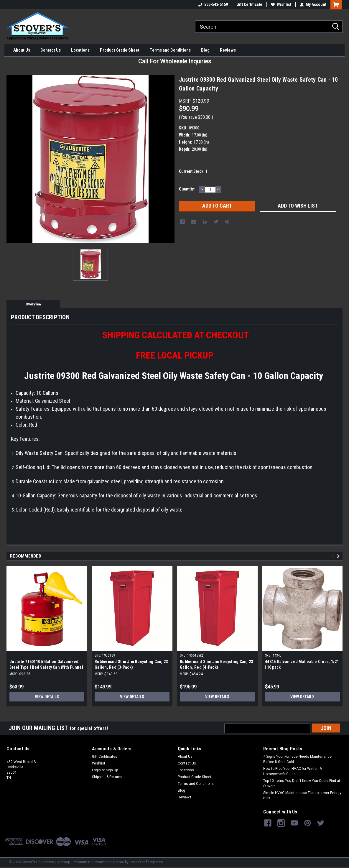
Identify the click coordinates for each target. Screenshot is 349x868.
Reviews (228, 50)
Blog (205, 50)
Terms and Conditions (170, 50)
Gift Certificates (105, 757)
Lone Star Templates (146, 862)
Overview (33, 304)
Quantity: (187, 189)
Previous (334, 557)
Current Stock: (193, 171)
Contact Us (51, 50)
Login (96, 770)
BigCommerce (100, 862)
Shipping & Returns (107, 777)
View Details (47, 697)
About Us (22, 50)
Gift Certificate (249, 4)
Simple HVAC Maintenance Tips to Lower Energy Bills (302, 795)
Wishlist (281, 4)
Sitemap (63, 862)
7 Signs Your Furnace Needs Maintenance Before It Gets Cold (297, 759)
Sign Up (112, 770)
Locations (80, 50)
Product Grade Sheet (120, 50)
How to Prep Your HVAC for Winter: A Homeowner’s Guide (293, 771)
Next (339, 557)
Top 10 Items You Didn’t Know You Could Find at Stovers (302, 783)
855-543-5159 (213, 4)
